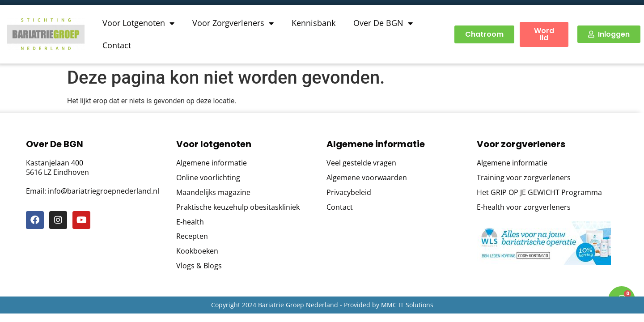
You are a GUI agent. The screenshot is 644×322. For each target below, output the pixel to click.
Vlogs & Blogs (199, 266)
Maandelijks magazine (213, 193)
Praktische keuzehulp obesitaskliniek (238, 207)
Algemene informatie (212, 163)
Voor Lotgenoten (138, 23)
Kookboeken (197, 251)
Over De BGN (383, 23)
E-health (190, 222)
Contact (117, 45)
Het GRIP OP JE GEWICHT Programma (539, 193)
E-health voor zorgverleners (524, 207)
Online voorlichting (208, 178)
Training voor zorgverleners (524, 178)
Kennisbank (314, 23)
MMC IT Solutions (407, 305)
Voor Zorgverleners (233, 23)
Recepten (192, 236)
